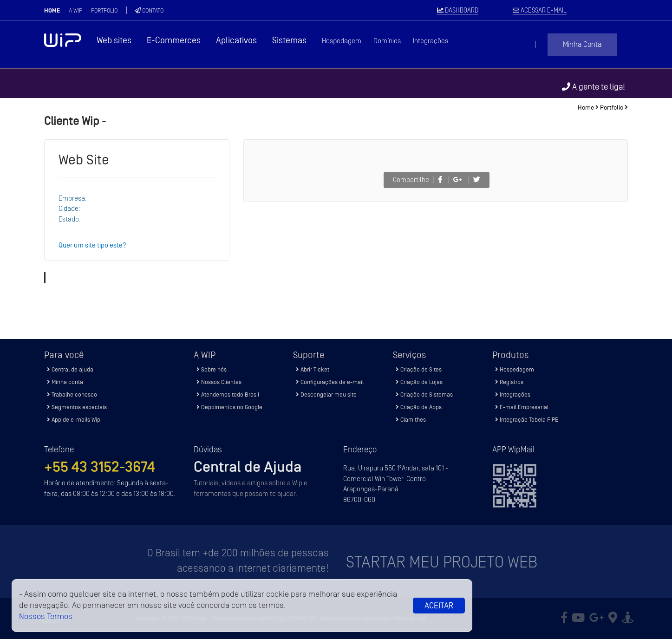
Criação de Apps (419, 407)
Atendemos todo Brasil (228, 394)
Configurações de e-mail (330, 382)
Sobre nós (212, 369)
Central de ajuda (70, 369)
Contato (149, 10)
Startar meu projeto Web (442, 562)
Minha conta (65, 382)
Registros (509, 382)
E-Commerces (174, 40)
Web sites (114, 40)
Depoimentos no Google (229, 407)
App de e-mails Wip (74, 420)
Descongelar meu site (326, 394)
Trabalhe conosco (72, 394)
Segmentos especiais (77, 407)
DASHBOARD (458, 11)
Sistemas (289, 40)
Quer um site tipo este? (92, 245)
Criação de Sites (419, 369)
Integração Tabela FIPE (527, 420)
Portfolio (104, 10)
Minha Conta (582, 45)
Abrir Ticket (313, 369)
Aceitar (439, 606)
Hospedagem (342, 41)
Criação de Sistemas (424, 394)
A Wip (75, 10)
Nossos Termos (46, 616)
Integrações (431, 41)
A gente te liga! (594, 87)
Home (52, 11)
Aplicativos (236, 40)
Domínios (387, 41)
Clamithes (411, 420)
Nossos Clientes (219, 382)
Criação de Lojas (419, 382)
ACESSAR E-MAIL (540, 11)
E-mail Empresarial (522, 407)
